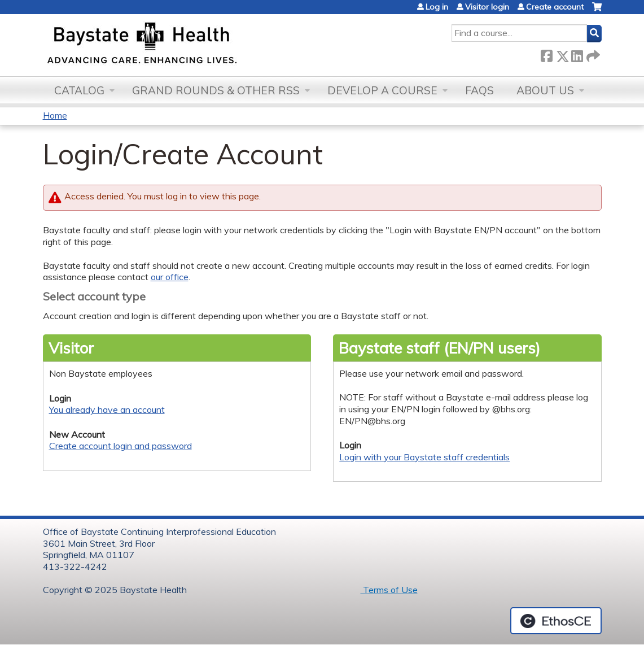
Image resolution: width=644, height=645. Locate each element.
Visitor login (487, 7)
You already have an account (107, 409)
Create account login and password (121, 446)
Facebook (546, 54)
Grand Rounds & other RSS (216, 90)
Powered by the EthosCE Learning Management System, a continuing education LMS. (556, 621)
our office (170, 277)
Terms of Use (389, 590)
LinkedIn (577, 54)
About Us (545, 90)
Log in (437, 7)
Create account (555, 7)
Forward (592, 54)
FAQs (479, 90)
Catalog (79, 90)
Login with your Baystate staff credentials (424, 457)
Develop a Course (382, 90)
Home (55, 115)
